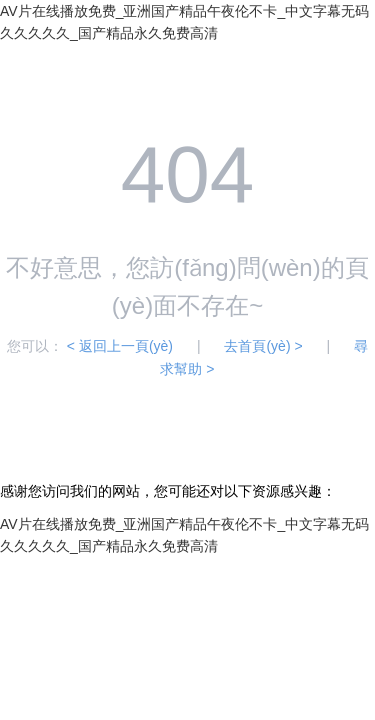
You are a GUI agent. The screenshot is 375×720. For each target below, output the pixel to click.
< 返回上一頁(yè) (120, 346)
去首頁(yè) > (263, 346)
